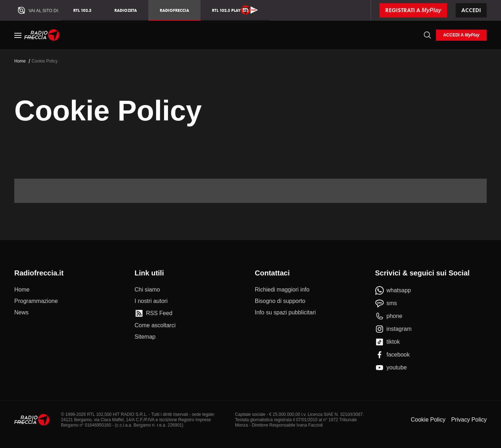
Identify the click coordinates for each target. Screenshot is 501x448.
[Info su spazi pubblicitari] (285, 313)
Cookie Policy (428, 420)
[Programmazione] (36, 301)
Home (20, 61)
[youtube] (391, 368)
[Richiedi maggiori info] (282, 290)
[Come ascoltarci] (155, 325)
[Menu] (18, 35)
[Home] (42, 35)
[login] (461, 35)
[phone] (389, 316)
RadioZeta (126, 10)
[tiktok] (388, 342)
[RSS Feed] (154, 313)
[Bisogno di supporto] (280, 301)
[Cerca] (427, 35)
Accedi (471, 10)
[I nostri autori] (151, 301)
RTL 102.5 (82, 10)
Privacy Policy (469, 420)
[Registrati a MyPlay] (413, 10)
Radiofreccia (174, 10)
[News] (21, 313)
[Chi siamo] (147, 290)
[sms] (386, 303)
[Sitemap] (145, 337)
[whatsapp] (393, 290)
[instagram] (393, 329)
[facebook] (393, 355)
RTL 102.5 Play (235, 10)
